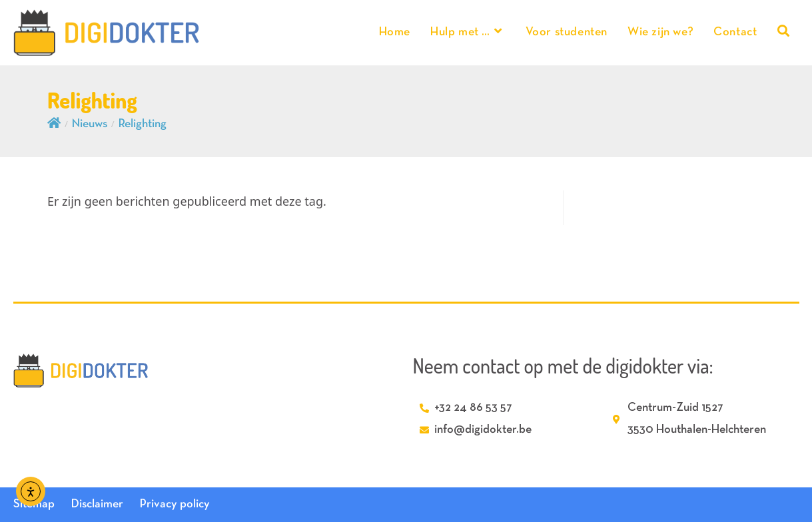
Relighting (143, 124)
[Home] (54, 124)
